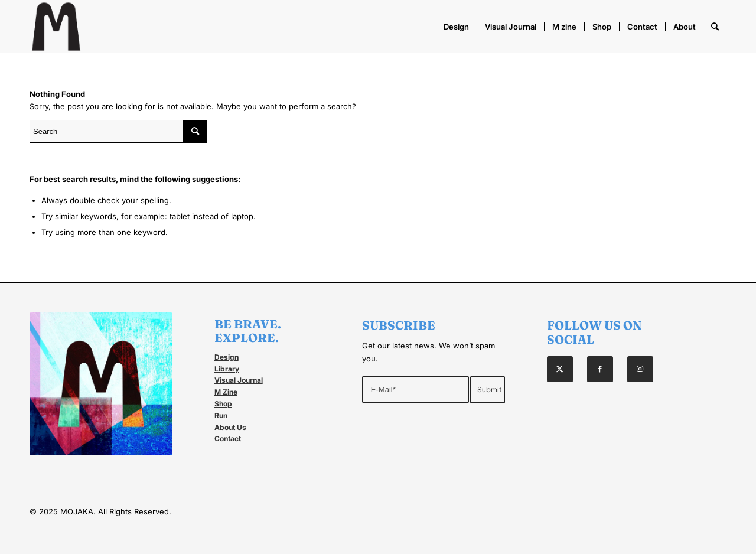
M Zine (226, 392)
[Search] (715, 27)
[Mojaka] (56, 27)
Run (221, 415)
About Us (230, 427)
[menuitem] (456, 27)
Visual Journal (239, 380)
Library (227, 369)
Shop (223, 404)
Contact (228, 439)
